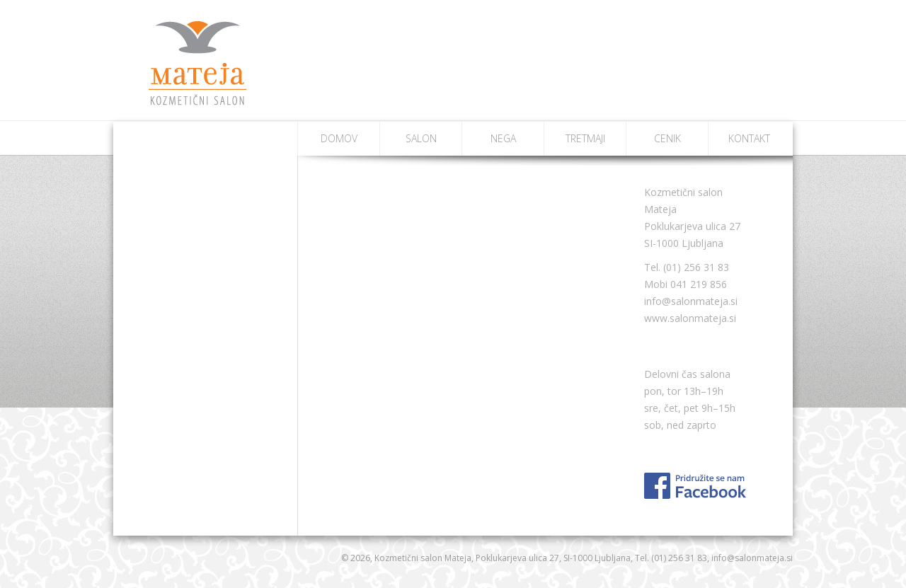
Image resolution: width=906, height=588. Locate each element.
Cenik (667, 138)
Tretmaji (585, 138)
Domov (339, 138)
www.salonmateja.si (690, 318)
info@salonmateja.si (691, 301)
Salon (421, 138)
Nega (503, 138)
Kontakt (749, 138)
